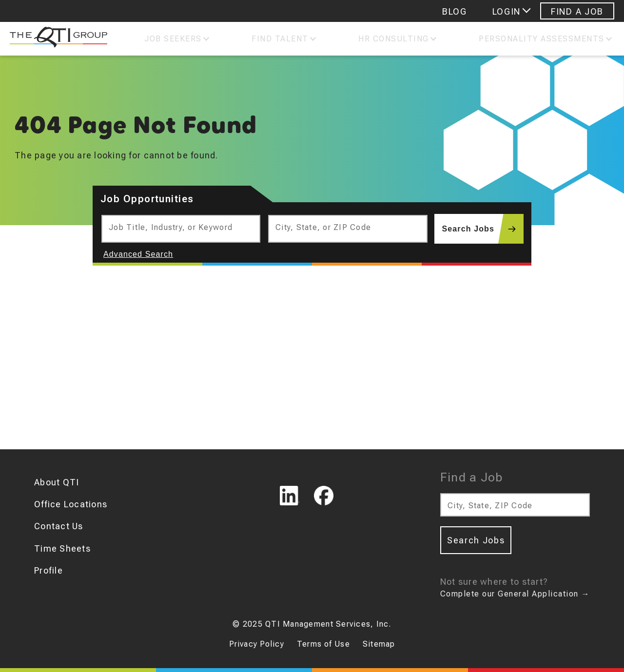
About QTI (57, 482)
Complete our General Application (515, 594)
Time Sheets (62, 548)
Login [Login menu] (507, 11)
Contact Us (59, 526)
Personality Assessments (542, 39)
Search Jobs (483, 229)
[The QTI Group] (54, 39)
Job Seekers (173, 39)
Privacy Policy (257, 644)
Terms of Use (323, 644)
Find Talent (280, 39)
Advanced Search (138, 254)
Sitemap (379, 644)
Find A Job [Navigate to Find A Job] (577, 11)
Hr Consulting (394, 39)
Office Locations (71, 504)
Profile (49, 570)
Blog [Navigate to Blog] (455, 11)
